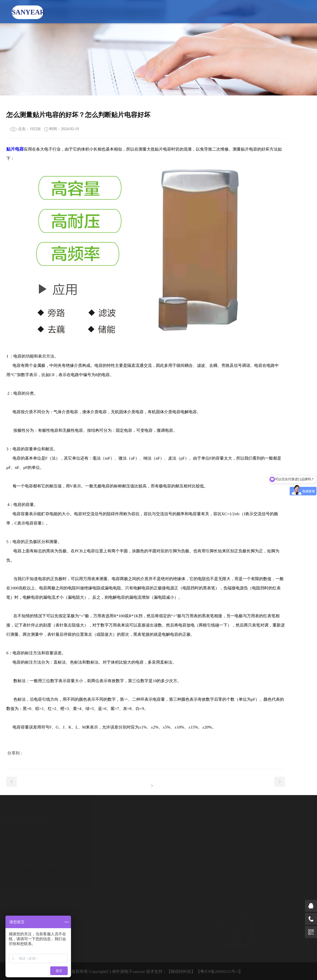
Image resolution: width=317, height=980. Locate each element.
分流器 (75, 950)
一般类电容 (79, 919)
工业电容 (77, 927)
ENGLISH (263, 12)
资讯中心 (178, 12)
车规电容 (77, 935)
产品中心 (121, 12)
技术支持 (207, 12)
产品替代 (150, 12)
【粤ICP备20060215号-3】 (219, 974)
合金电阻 (77, 942)
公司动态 (183, 919)
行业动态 (183, 927)
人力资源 (236, 12)
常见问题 (183, 935)
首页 (64, 12)
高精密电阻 (79, 958)
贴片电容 (15, 149)
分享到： (16, 753)
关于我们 (92, 12)
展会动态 (183, 942)
